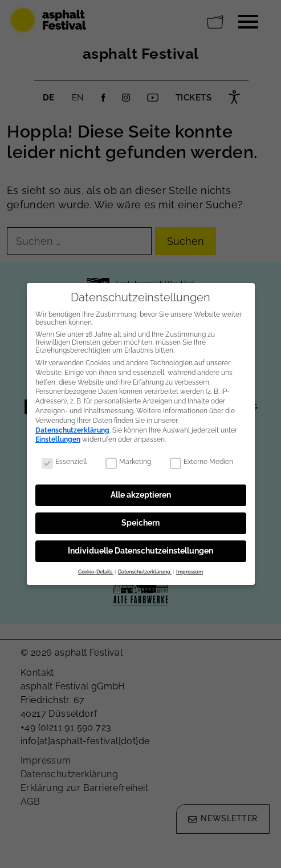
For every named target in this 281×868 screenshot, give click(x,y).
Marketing (128, 458)
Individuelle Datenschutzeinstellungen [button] (140, 547)
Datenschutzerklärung (72, 426)
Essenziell (64, 458)
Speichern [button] (140, 519)
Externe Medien (201, 458)
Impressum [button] (190, 568)
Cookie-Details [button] (96, 568)
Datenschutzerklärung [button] (145, 568)
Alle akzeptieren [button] (141, 491)
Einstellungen (58, 435)
